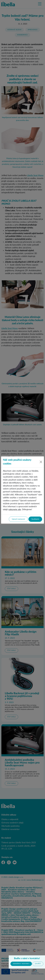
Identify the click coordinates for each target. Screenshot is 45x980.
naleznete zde (15, 510)
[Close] (41, 462)
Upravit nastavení (18, 519)
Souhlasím (35, 519)
